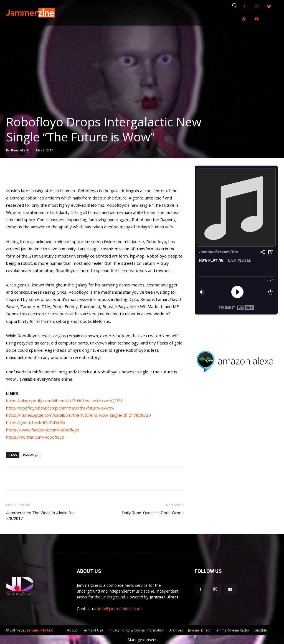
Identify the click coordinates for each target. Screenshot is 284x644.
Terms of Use (93, 630)
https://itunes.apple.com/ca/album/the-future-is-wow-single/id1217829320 (78, 415)
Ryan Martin (21, 150)
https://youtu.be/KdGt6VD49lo (36, 423)
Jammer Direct (199, 630)
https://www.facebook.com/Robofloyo (43, 430)
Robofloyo (31, 455)
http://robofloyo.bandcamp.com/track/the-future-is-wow (60, 408)
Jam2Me (261, 630)
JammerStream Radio (232, 630)
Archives (176, 630)
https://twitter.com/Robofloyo (35, 437)
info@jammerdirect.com (120, 609)
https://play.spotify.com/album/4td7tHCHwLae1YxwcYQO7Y (64, 401)
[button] (234, 5)
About (72, 630)
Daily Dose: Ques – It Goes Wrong (153, 513)
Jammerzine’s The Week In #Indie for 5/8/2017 (40, 516)
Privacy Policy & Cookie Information (136, 630)
